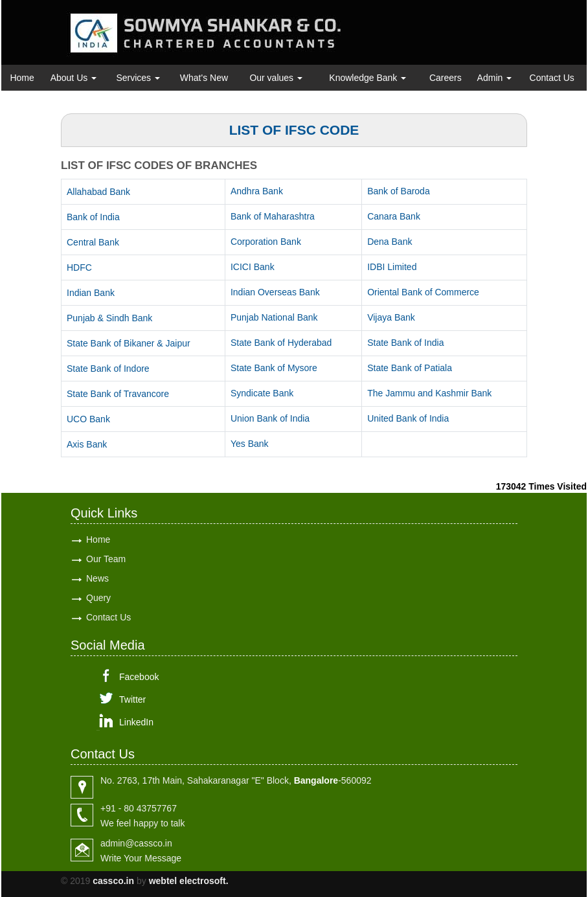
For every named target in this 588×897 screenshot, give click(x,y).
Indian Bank (91, 293)
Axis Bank (87, 444)
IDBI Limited (392, 267)
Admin (495, 78)
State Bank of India (405, 343)
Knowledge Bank (367, 78)
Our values (276, 78)
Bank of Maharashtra (273, 216)
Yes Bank (250, 444)
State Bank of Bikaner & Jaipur (129, 343)
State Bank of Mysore (274, 368)
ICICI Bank (253, 267)
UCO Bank (88, 419)
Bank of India (93, 217)
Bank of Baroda (399, 191)
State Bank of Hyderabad (281, 343)
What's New (204, 78)
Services (138, 78)
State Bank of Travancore (118, 394)
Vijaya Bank (391, 317)
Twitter (132, 699)
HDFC (79, 267)
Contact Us (552, 78)
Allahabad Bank (98, 192)
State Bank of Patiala (410, 368)
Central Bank (93, 242)
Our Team (106, 559)
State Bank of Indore (108, 369)
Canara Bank (394, 216)
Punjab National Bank (274, 317)
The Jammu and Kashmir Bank (429, 393)
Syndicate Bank (262, 393)
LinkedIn (136, 722)
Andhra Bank (257, 191)
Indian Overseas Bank (275, 292)
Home (22, 78)
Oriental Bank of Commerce (423, 292)
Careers (446, 78)
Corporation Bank (266, 242)
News (97, 578)
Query (98, 598)
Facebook (139, 677)
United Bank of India (408, 418)
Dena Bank (390, 242)
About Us (73, 78)
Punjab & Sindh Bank (109, 318)
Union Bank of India (270, 418)
